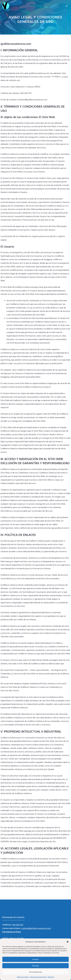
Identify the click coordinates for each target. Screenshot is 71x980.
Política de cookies (23, 977)
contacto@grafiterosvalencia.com (36, 928)
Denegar (36, 966)
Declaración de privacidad (38, 977)
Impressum (51, 977)
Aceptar (35, 959)
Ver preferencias (36, 972)
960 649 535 (18, 925)
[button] (68, 942)
